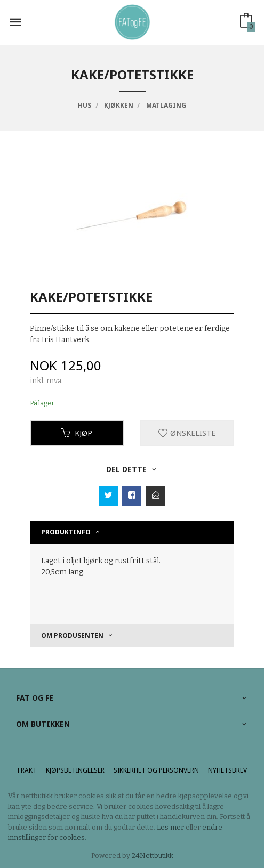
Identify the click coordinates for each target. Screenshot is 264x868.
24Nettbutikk (153, 855)
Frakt (27, 770)
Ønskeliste (187, 433)
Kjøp (77, 433)
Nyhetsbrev (227, 770)
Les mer (170, 827)
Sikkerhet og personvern (156, 770)
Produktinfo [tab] (66, 532)
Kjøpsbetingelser (75, 770)
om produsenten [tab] (72, 635)
